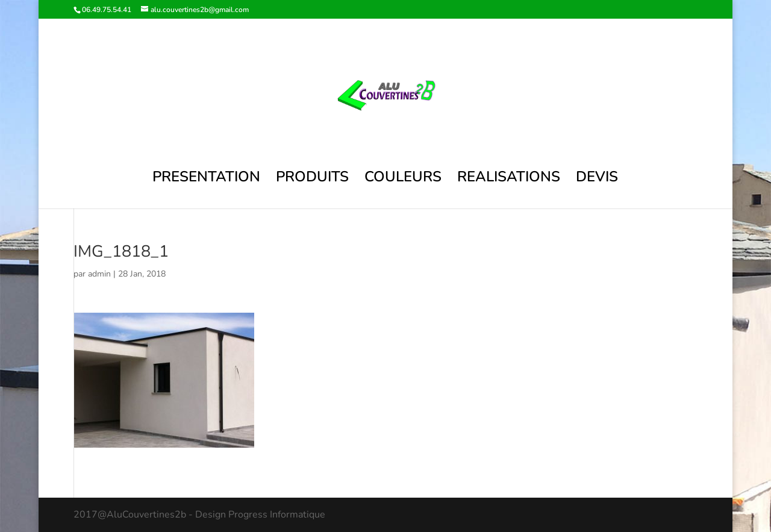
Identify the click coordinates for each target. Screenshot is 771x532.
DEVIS (597, 179)
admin (99, 274)
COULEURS (403, 179)
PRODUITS (312, 179)
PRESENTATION (206, 179)
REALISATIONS (509, 179)
